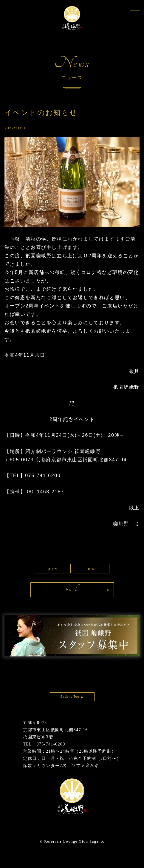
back (72, 589)
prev (53, 568)
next (91, 568)
